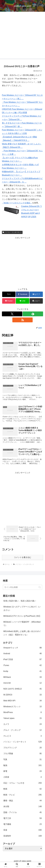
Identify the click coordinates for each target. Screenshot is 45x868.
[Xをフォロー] (12, 314)
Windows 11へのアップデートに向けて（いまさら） (22, 608)
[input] (22, 587)
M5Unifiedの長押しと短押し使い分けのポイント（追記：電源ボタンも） (22, 633)
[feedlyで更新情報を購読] (33, 314)
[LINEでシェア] (22, 301)
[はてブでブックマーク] (36, 294)
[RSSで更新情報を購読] (23, 320)
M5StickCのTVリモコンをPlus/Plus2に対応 (22, 616)
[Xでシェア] (9, 294)
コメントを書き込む (23, 557)
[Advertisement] (22, 35)
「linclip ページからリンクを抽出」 (17, 203)
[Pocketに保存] (9, 301)
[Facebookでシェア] (22, 294)
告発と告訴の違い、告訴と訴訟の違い (20, 601)
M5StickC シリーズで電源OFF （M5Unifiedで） (22, 624)
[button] (36, 301)
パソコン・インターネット (12, 232)
